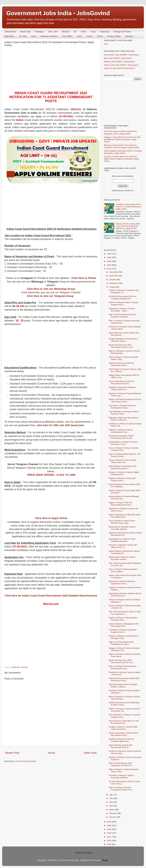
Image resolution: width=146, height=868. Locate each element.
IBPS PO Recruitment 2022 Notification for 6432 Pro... (121, 764)
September (114, 283)
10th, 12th (53, 32)
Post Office (67, 36)
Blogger (105, 860)
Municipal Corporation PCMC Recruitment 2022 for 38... (121, 437)
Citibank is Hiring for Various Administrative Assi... (121, 431)
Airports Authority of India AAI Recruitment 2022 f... (121, 364)
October (113, 280)
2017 (109, 837)
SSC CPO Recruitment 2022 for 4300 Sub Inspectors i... (125, 613)
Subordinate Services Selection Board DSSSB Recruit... (125, 595)
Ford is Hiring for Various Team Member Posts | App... (122, 522)
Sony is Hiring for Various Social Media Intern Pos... (122, 461)
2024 (109, 261)
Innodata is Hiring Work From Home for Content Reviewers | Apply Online (129, 207)
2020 (109, 826)
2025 (109, 257)
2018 (109, 833)
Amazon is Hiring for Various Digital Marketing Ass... (124, 473)
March (112, 810)
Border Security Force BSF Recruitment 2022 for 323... (122, 661)
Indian (20, 120)
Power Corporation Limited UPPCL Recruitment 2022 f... (124, 734)
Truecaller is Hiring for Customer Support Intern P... (123, 631)
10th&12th (16, 667)
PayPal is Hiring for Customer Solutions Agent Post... (121, 740)
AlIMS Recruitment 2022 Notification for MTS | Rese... (124, 704)
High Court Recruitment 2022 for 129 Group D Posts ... (125, 455)
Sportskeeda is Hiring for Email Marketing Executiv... (122, 540)
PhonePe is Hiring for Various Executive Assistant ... (121, 776)
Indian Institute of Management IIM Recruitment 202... (124, 625)
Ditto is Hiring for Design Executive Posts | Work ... (124, 770)
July (111, 795)
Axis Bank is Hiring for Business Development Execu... (122, 407)
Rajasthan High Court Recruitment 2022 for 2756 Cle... (123, 419)
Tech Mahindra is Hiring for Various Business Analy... (124, 413)
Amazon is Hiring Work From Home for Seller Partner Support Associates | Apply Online (121, 159)
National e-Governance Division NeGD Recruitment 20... (125, 534)
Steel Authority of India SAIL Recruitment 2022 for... (121, 746)
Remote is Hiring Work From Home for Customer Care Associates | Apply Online (122, 146)
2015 (109, 844)
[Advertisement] (51, 70)
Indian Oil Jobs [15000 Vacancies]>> (120, 68)
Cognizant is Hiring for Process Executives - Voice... (122, 310)
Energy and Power (122, 32)
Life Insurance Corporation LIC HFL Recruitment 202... (124, 722)
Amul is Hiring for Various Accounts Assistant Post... (124, 449)
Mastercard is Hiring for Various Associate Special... (122, 528)
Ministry (66, 32)
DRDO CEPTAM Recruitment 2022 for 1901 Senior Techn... (125, 401)
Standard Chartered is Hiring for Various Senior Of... (122, 388)
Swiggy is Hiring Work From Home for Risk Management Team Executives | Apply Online (122, 139)
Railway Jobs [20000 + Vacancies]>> (120, 62)
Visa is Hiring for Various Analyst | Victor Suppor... (123, 570)
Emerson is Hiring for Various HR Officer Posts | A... (123, 546)
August (112, 287)
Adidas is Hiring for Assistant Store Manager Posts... (124, 637)
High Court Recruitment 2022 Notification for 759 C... (121, 643)
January (113, 817)
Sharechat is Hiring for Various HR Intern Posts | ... (123, 510)
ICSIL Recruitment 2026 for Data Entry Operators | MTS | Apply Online (120, 132)
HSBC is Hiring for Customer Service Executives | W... (125, 710)
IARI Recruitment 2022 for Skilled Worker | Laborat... (123, 686)
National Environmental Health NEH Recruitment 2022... (124, 679)
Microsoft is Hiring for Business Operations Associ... (122, 582)
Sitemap (129, 36)
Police (100, 36)
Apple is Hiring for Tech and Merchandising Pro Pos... (121, 504)
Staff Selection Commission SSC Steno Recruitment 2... (123, 467)
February (113, 813)
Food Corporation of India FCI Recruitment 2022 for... (122, 382)
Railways (39, 32)
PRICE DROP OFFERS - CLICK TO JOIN (51, 475)
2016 (109, 841)
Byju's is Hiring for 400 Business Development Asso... (122, 667)
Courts (89, 36)
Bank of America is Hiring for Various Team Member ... (124, 698)
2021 (109, 822)
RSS (106, 44)
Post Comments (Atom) (26, 761)
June (112, 798)
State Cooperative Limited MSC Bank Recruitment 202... (125, 516)
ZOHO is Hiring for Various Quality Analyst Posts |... (123, 304)
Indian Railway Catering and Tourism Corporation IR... (124, 552)
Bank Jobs (26, 32)
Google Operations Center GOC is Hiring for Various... (123, 340)
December (114, 272)
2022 (109, 269)
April (111, 806)
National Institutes (49, 36)
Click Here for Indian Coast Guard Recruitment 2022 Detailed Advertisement (51, 596)
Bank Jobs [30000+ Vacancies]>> (118, 58)
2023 (109, 265)
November (114, 276)
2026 (109, 254)
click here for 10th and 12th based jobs (60, 425)
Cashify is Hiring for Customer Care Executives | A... (124, 291)
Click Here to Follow (84, 278)
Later (59, 11)
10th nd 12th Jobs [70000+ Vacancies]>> (121, 65)
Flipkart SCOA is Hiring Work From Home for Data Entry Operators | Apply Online (128, 226)
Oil (75, 32)
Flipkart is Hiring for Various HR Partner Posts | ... (122, 479)
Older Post (90, 753)
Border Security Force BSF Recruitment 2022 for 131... (122, 346)
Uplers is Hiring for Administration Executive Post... (123, 619)
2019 (109, 829)
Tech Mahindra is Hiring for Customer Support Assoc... (125, 716)
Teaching (105, 32)
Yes (88, 11)
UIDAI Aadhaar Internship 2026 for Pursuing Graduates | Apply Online (123, 152)
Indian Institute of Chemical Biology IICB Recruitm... (124, 498)
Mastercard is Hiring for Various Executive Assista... (122, 558)
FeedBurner (128, 191)
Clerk (79, 36)
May (111, 802)
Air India (23, 36)
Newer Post (12, 753)
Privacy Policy (114, 36)
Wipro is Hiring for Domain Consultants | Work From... (121, 789)
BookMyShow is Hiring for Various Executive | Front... (123, 443)
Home (51, 753)
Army (34, 36)
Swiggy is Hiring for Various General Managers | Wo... (124, 649)
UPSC (84, 32)
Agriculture (9, 36)
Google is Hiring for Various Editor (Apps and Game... (123, 728)
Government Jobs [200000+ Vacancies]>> (122, 55)
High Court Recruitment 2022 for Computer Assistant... (123, 316)
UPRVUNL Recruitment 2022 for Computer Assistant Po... (123, 298)
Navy (93, 32)
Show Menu (10, 32)
